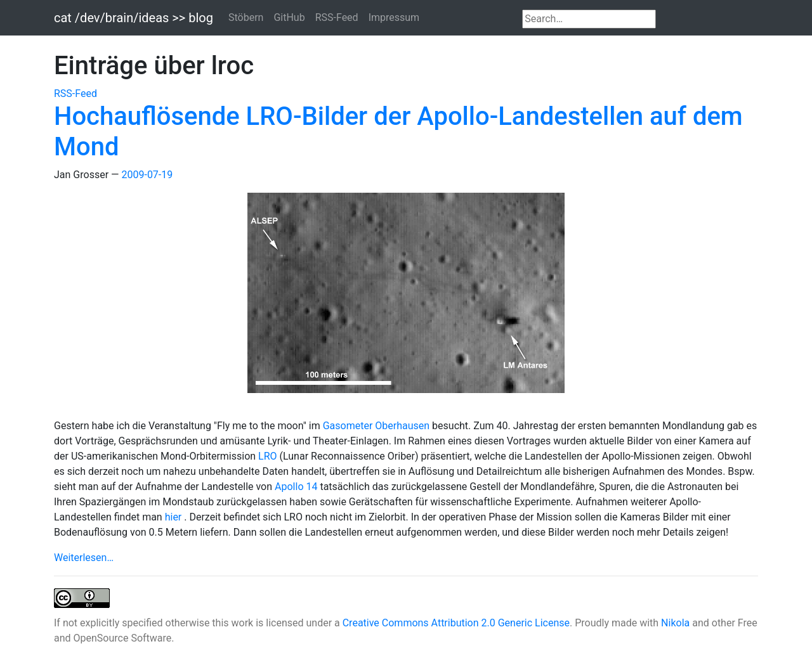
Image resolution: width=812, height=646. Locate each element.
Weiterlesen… (84, 558)
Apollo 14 (297, 487)
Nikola (675, 623)
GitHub (289, 17)
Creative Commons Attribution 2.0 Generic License (456, 623)
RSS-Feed (337, 17)
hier (175, 517)
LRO (269, 456)
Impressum (394, 17)
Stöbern (246, 17)
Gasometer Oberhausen (377, 426)
